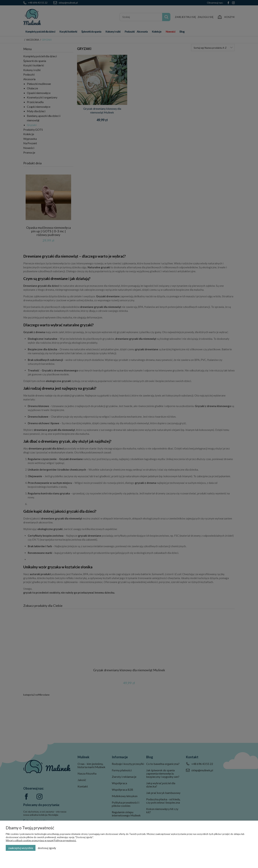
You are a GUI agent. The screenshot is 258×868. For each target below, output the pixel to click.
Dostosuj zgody (47, 848)
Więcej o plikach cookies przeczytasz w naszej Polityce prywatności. (41, 840)
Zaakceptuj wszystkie (21, 848)
